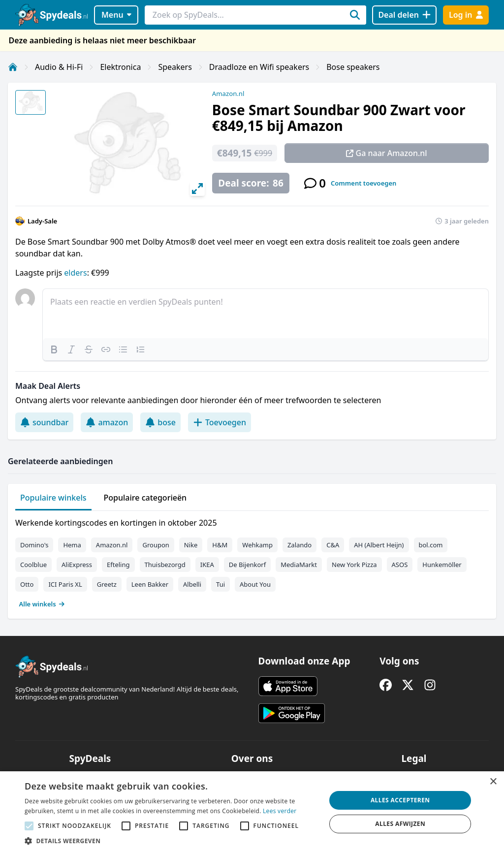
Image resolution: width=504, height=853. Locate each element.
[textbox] (266, 314)
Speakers (175, 67)
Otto (27, 584)
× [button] (493, 782)
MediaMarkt (299, 565)
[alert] (252, 812)
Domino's (34, 545)
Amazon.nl (228, 94)
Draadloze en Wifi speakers (259, 67)
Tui (220, 584)
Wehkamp (257, 545)
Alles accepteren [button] (400, 800)
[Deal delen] (404, 15)
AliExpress (77, 565)
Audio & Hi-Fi (59, 67)
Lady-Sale (42, 221)
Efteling (118, 565)
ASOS (400, 565)
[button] (171, 841)
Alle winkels (42, 604)
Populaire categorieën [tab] (145, 498)
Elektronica (120, 67)
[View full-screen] (197, 189)
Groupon (156, 545)
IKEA (207, 565)
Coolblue (33, 565)
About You (255, 584)
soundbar (44, 422)
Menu (116, 15)
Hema (72, 545)
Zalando (299, 545)
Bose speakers (353, 67)
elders (75, 273)
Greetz (107, 584)
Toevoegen (220, 422)
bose (160, 422)
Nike (191, 545)
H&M (220, 545)
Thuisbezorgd (165, 565)
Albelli (192, 584)
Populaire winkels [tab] (53, 498)
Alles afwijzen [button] (400, 824)
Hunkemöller (442, 565)
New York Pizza (354, 565)
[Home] (13, 67)
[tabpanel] (252, 561)
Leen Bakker (150, 584)
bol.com (431, 545)
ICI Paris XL (65, 584)
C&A (333, 545)
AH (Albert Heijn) (379, 545)
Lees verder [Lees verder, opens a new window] (280, 811)
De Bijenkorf (247, 565)
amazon (107, 422)
